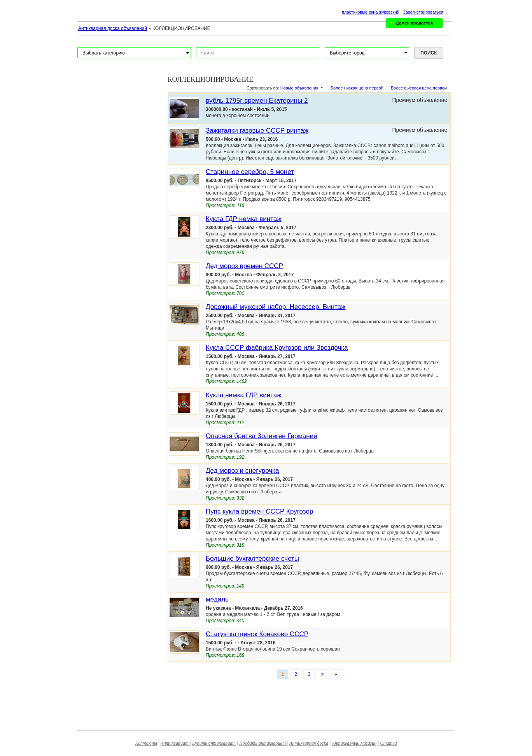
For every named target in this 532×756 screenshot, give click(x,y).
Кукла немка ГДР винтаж (244, 395)
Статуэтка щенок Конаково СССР (257, 634)
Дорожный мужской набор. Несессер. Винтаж (276, 307)
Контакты (146, 743)
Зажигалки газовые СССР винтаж (257, 131)
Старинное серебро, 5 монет (250, 172)
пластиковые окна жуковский (371, 12)
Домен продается (414, 23)
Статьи (389, 743)
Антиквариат (175, 743)
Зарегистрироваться (423, 12)
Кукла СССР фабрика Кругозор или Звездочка (277, 348)
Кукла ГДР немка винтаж (244, 219)
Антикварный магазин (354, 743)
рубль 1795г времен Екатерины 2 (257, 101)
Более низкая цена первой (357, 88)
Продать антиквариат (263, 743)
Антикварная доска (309, 743)
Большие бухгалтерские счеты (252, 559)
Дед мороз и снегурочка (242, 471)
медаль (217, 599)
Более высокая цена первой (419, 88)
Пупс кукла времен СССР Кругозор (259, 511)
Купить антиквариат (214, 743)
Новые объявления (299, 88)
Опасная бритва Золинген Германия (261, 436)
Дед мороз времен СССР (244, 266)
